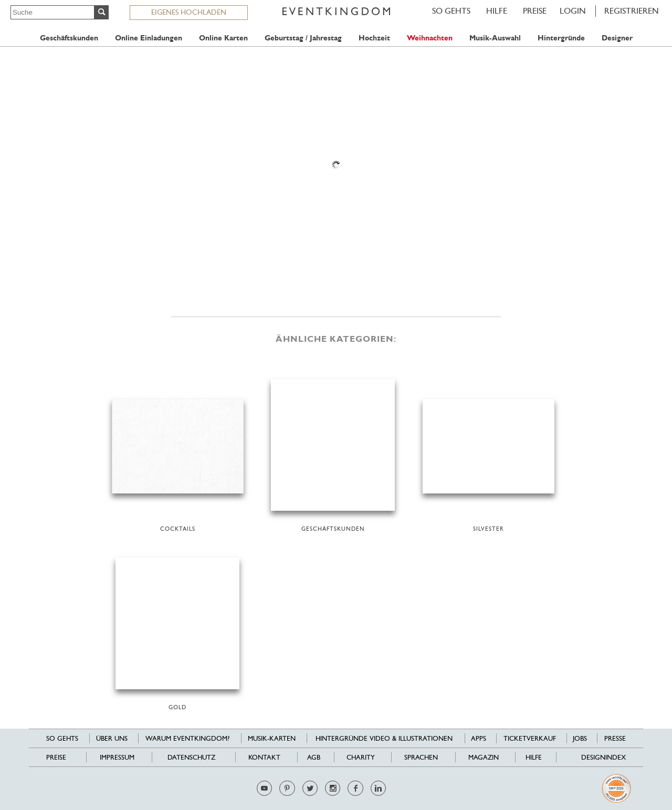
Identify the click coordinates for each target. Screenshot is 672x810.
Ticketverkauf (530, 738)
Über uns (112, 738)
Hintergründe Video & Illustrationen (384, 738)
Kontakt (264, 757)
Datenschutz (191, 757)
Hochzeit (374, 38)
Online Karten (223, 38)
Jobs (580, 738)
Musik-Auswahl (495, 38)
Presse (615, 738)
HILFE (497, 11)
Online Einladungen (149, 38)
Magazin (484, 757)
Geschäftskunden (69, 38)
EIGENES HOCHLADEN (189, 12)
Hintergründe (561, 38)
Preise (535, 11)
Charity (361, 757)
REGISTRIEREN (632, 11)
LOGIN (573, 11)
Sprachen (421, 757)
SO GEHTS (451, 11)
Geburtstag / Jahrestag (303, 38)
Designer (617, 38)
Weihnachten (430, 38)
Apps (479, 738)
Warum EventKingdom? (187, 738)
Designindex (603, 757)
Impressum (117, 757)
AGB (314, 757)
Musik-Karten (272, 738)
